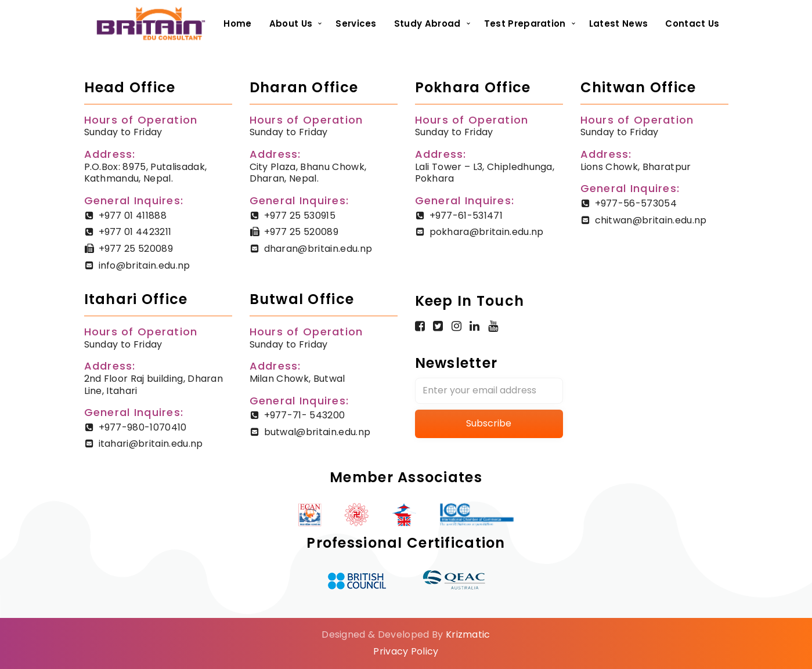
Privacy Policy (406, 651)
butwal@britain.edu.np (317, 432)
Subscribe (489, 423)
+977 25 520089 (136, 249)
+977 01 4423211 (135, 232)
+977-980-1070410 (143, 427)
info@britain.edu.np (145, 265)
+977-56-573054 (636, 203)
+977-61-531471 (466, 216)
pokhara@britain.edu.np (487, 232)
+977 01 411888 (133, 216)
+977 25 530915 (300, 216)
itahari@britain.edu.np (151, 444)
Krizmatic (468, 634)
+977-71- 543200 (305, 415)
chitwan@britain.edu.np (651, 220)
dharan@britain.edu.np (318, 249)
